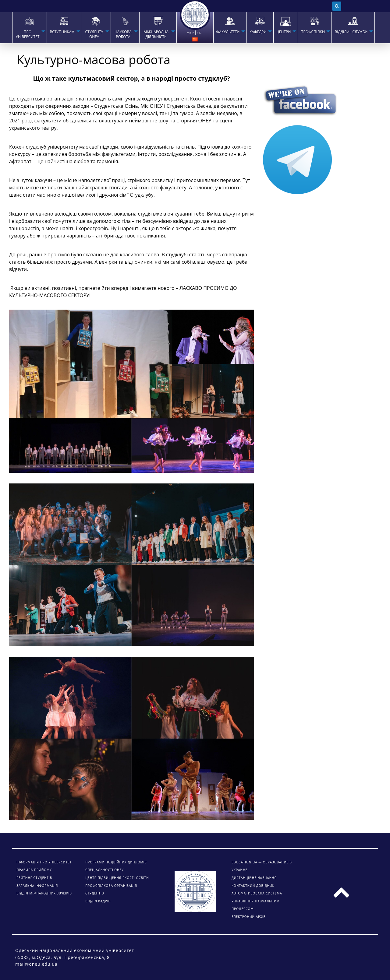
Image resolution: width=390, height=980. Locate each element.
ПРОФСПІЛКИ (313, 32)
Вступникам (62, 32)
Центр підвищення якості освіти (117, 878)
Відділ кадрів (98, 901)
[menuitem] (29, 27)
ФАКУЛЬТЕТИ (228, 32)
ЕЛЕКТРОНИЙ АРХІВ (249, 917)
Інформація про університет (44, 862)
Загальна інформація (37, 886)
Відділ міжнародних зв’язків (44, 893)
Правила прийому (34, 870)
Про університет (28, 34)
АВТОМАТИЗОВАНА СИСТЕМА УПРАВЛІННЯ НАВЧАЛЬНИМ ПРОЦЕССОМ (257, 901)
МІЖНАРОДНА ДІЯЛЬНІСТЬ (156, 34)
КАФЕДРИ (258, 32)
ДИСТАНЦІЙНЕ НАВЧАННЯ (254, 878)
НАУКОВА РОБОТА (123, 34)
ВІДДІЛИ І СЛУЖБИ (351, 32)
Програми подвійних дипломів (116, 862)
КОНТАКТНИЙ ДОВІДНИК (253, 886)
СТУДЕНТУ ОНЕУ (94, 34)
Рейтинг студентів (34, 878)
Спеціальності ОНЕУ (105, 870)
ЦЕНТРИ (284, 32)
